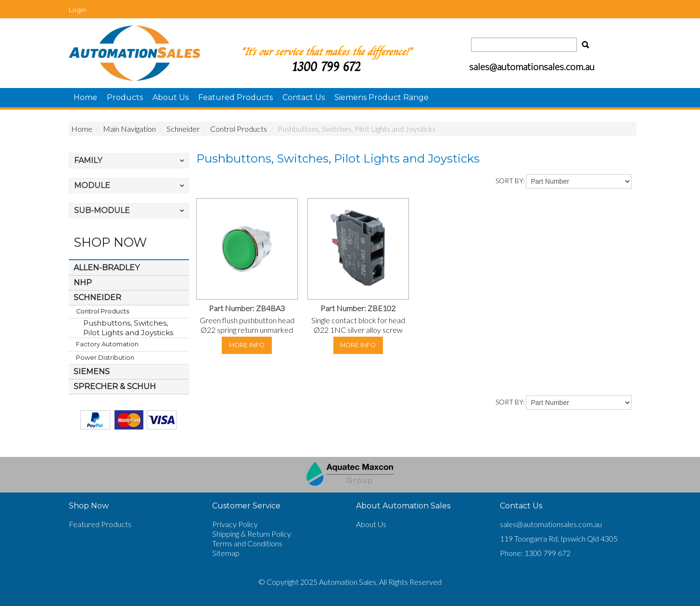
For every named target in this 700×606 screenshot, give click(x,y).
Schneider (183, 129)
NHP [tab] (83, 283)
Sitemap (226, 553)
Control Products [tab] (102, 311)
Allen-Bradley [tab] (107, 268)
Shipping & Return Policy (252, 534)
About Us (171, 97)
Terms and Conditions (247, 543)
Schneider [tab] (97, 297)
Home (85, 97)
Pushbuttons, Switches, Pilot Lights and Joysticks (128, 328)
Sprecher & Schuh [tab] (115, 386)
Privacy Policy (235, 524)
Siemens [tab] (92, 372)
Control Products (239, 129)
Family (88, 160)
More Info (247, 345)
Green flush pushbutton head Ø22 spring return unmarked (247, 325)
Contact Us (304, 97)
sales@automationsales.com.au (551, 524)
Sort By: (510, 181)
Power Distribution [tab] (105, 358)
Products (125, 97)
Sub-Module (102, 210)
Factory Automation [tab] (107, 344)
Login (77, 10)
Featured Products (235, 97)
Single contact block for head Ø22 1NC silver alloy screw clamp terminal (358, 330)
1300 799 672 (326, 67)
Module (92, 185)
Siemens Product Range (382, 97)
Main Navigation (129, 129)
